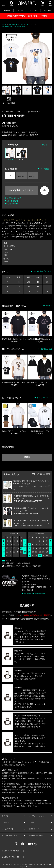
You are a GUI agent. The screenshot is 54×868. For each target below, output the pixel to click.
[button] (49, 58)
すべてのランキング (44, 398)
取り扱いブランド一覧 (10, 851)
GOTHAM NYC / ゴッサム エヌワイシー (17, 112)
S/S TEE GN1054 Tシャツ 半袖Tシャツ (14, 26)
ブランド (20, 10)
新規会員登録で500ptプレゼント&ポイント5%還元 (27, 16)
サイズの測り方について (43, 271)
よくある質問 (13, 201)
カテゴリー (34, 10)
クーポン (5, 822)
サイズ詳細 (44, 169)
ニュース (32, 822)
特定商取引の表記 (36, 836)
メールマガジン (8, 829)
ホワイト (10, 154)
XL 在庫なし (33, 175)
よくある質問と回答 (10, 836)
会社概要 (27, 594)
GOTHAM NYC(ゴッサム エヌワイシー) (22, 24)
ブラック (21, 154)
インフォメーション (37, 816)
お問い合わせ (13, 204)
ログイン (5, 816)
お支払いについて (14, 198)
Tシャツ (37, 112)
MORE (27, 457)
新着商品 (7, 10)
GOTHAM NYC (46, 349)
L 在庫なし (21, 175)
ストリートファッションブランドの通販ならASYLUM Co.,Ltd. (26, 865)
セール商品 (47, 10)
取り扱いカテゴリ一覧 (10, 857)
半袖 (5, 255)
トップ (4, 24)
